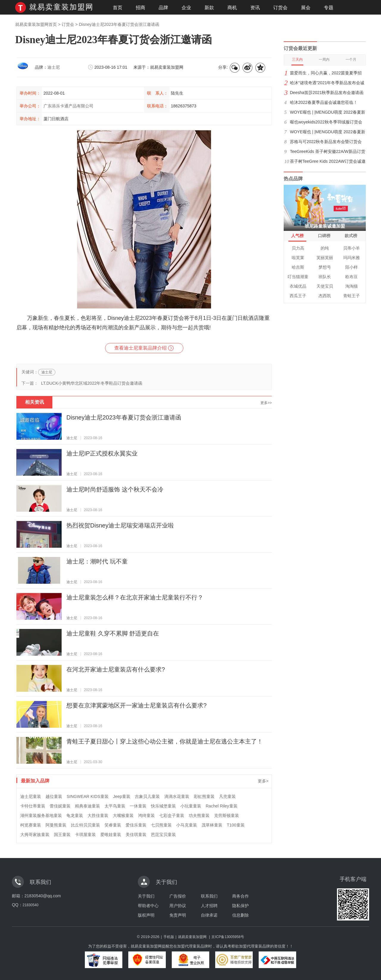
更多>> (266, 403)
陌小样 (352, 267)
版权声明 (146, 915)
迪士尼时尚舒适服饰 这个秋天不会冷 (115, 489)
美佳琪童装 (136, 835)
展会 (306, 8)
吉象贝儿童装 (147, 796)
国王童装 (62, 835)
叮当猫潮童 (298, 277)
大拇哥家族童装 (35, 835)
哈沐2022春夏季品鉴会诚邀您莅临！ (324, 102)
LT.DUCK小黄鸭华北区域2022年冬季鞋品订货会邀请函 (92, 383)
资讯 (255, 8)
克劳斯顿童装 (227, 815)
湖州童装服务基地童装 (41, 815)
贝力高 (298, 248)
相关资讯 (35, 402)
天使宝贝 (325, 286)
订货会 (280, 8)
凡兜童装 (227, 796)
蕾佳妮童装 (60, 806)
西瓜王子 (298, 296)
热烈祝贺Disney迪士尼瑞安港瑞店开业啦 (120, 525)
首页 (118, 8)
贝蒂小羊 (352, 248)
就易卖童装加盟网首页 (36, 24)
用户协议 (178, 906)
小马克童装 (187, 825)
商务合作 (241, 896)
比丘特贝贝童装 (85, 825)
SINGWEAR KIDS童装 (88, 796)
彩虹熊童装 (204, 796)
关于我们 (146, 896)
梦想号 (325, 267)
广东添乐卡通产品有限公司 (68, 106)
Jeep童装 (122, 796)
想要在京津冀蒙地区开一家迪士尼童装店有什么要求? (136, 705)
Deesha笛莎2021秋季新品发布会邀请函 (327, 93)
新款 (209, 8)
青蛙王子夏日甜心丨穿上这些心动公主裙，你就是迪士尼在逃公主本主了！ (165, 741)
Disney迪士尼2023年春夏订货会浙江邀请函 (124, 417)
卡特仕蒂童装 (33, 806)
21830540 (31, 905)
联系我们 (209, 896)
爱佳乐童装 (136, 825)
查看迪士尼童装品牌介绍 (140, 348)
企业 (186, 8)
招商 (140, 8)
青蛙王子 (352, 296)
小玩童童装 (191, 806)
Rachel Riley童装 (222, 806)
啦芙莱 (298, 258)
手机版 (169, 937)
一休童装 (138, 806)
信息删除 (241, 915)
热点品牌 (293, 179)
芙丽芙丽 (325, 258)
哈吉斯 (298, 267)
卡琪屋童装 (85, 835)
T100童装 (236, 825)
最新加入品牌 (35, 781)
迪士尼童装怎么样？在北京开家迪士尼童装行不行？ (135, 597)
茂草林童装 (212, 825)
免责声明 (178, 915)
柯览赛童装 (31, 825)
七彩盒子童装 (172, 815)
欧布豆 (352, 277)
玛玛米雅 (352, 258)
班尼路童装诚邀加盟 (325, 226)
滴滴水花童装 (177, 796)
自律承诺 (209, 915)
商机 (232, 8)
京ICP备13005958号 (228, 937)
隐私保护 (241, 906)
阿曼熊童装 (56, 825)
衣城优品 (298, 286)
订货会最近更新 (300, 48)
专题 (329, 8)
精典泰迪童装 (88, 806)
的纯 (325, 248)
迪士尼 (54, 67)
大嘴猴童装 (123, 815)
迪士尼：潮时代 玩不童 (97, 561)
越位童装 (54, 796)
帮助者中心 (148, 906)
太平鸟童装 (115, 806)
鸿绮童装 (146, 815)
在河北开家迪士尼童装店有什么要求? (116, 669)
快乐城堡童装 (163, 806)
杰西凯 (325, 296)
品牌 (163, 8)
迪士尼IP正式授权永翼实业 (102, 453)
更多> (263, 781)
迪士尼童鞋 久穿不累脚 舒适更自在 (113, 633)
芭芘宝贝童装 (163, 835)
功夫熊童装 (199, 815)
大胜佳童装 (98, 815)
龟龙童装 (75, 815)
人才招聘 (209, 906)
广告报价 (178, 896)
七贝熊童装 (161, 825)
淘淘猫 (352, 286)
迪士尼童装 (31, 796)
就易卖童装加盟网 (61, 7)
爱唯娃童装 (111, 835)
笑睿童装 (113, 825)
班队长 (325, 277)
